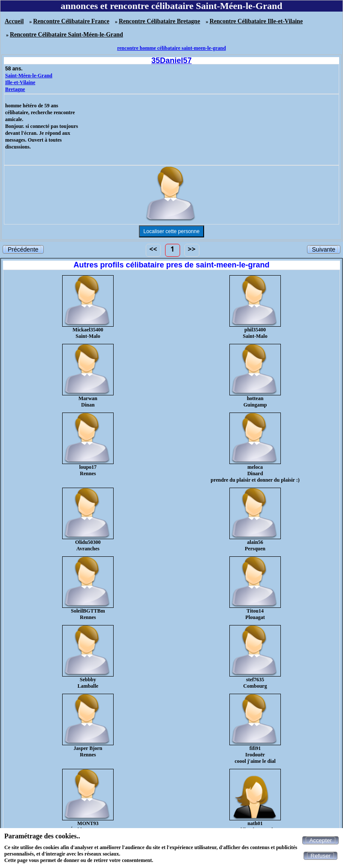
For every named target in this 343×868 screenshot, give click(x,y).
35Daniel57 (171, 61)
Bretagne (15, 89)
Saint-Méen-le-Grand (29, 76)
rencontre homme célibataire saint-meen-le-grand (171, 48)
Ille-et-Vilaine (20, 82)
